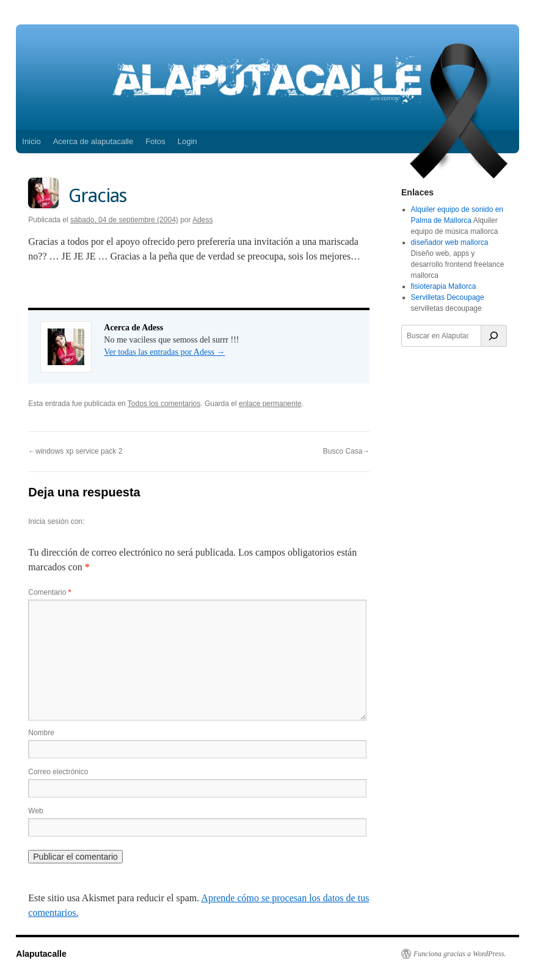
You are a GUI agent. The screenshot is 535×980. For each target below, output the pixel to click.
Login (187, 141)
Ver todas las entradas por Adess (164, 352)
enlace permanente (270, 404)
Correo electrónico (58, 772)
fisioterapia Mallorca (444, 286)
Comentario (49, 592)
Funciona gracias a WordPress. (460, 954)
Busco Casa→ (347, 451)
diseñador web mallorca (450, 242)
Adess (202, 220)
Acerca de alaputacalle (93, 141)
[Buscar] (494, 336)
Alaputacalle (41, 954)
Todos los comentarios (164, 404)
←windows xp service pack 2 (75, 451)
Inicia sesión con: (56, 521)
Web (35, 811)
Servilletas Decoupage (448, 297)
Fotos (155, 141)
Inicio (31, 141)
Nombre (41, 733)
